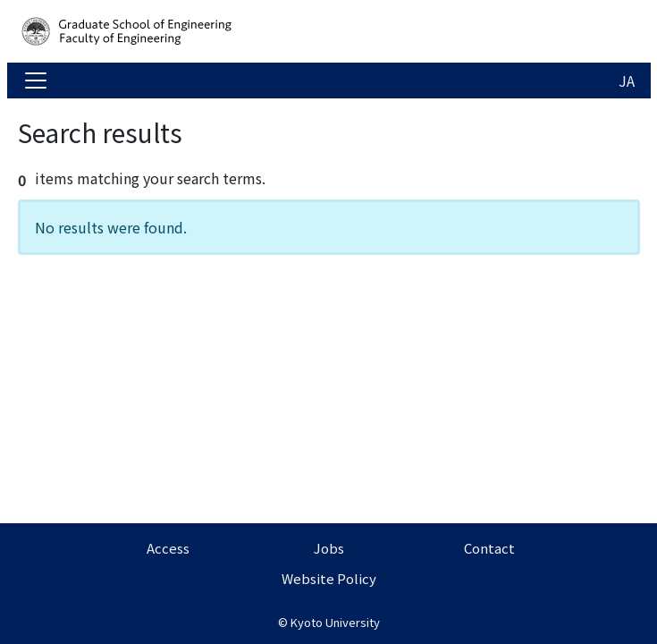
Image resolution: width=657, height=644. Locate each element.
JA (627, 80)
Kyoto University (335, 622)
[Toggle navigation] (36, 80)
